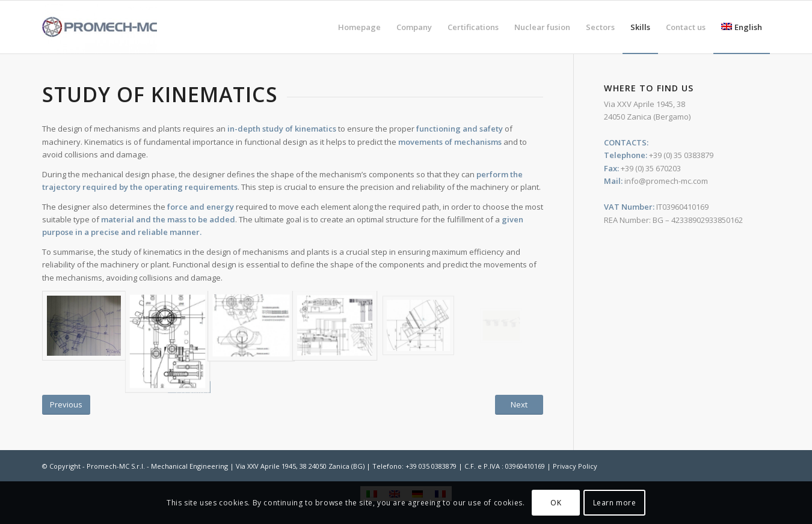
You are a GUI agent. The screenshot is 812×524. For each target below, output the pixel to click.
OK (556, 503)
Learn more (615, 503)
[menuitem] (359, 27)
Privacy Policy (575, 466)
